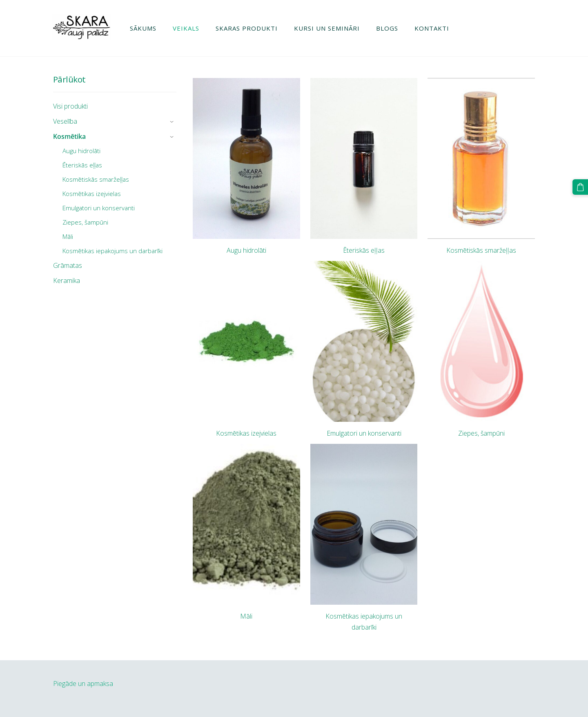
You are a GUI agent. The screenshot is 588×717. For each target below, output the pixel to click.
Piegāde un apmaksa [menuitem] (83, 684)
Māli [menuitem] (68, 236)
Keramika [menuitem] (67, 281)
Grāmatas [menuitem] (68, 265)
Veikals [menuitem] (187, 28)
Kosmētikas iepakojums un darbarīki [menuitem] (112, 251)
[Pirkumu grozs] (580, 187)
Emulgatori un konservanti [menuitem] (99, 208)
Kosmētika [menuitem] (69, 136)
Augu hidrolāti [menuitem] (81, 151)
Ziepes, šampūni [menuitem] (85, 222)
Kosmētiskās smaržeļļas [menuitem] (96, 179)
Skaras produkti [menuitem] (247, 28)
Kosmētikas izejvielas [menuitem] (92, 194)
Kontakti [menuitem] (433, 28)
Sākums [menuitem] (144, 28)
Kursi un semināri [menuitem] (328, 28)
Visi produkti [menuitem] (70, 106)
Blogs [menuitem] (388, 28)
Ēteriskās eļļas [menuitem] (82, 165)
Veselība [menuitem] (65, 121)
